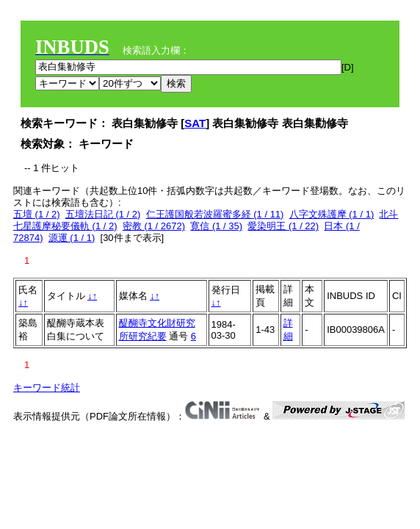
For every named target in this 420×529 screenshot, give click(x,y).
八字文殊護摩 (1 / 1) (332, 214)
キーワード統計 (47, 388)
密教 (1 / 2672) (154, 226)
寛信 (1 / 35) (216, 226)
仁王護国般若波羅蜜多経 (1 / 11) (215, 214)
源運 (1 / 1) (72, 238)
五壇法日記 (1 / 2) (103, 214)
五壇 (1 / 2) (37, 214)
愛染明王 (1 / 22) (283, 226)
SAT (195, 123)
